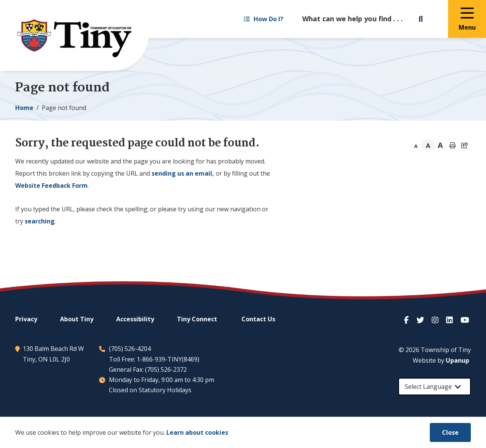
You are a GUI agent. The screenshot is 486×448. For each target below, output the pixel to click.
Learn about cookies (197, 432)
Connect (197, 319)
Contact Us (258, 319)
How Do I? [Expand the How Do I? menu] (264, 19)
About (77, 319)
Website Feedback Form (51, 185)
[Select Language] (435, 387)
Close (450, 432)
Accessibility (135, 319)
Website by (441, 360)
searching (40, 221)
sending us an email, (183, 173)
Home (24, 108)
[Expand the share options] (465, 145)
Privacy (26, 319)
